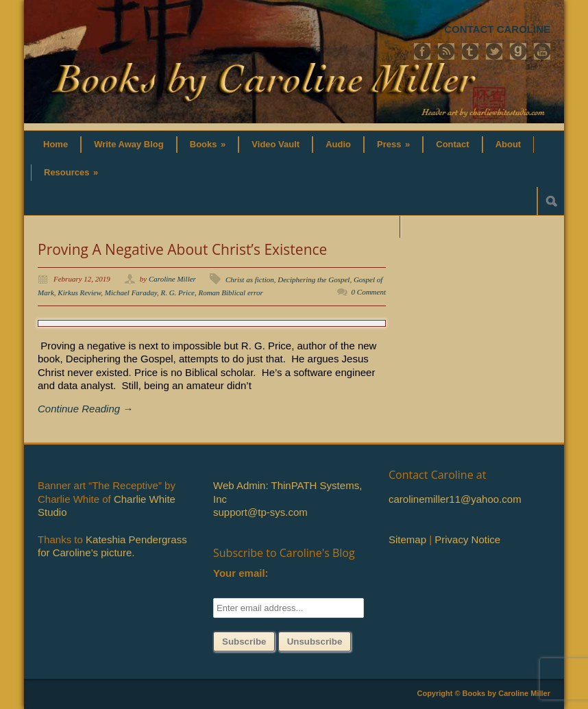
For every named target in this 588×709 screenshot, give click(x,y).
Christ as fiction (250, 279)
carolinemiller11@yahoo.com (455, 499)
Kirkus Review (79, 293)
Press (393, 144)
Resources (71, 172)
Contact (452, 144)
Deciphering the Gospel (314, 279)
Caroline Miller (172, 279)
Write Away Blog (129, 144)
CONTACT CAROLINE (497, 29)
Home (56, 144)
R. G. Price (177, 293)
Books (208, 144)
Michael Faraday (131, 293)
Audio (338, 144)
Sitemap (407, 539)
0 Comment (369, 292)
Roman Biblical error (230, 293)
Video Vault (275, 144)
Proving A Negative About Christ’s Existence (182, 249)
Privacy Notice (467, 539)
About (509, 144)
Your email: (241, 573)
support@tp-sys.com (260, 512)
